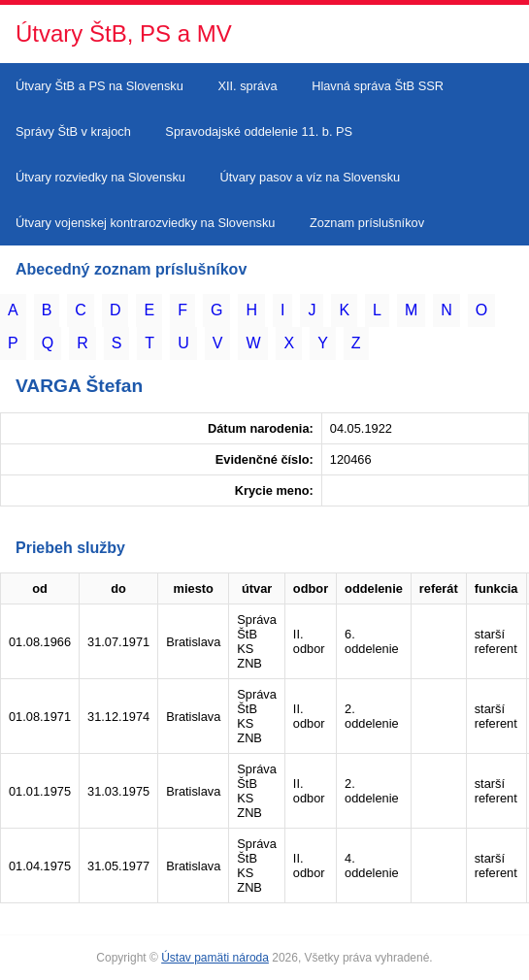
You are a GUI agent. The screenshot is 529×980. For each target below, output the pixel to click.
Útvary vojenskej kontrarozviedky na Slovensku (145, 223)
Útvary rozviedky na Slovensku (100, 177)
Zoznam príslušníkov (367, 223)
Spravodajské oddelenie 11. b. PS (259, 131)
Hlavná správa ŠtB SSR (378, 86)
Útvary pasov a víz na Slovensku (311, 177)
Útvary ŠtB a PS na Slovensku (99, 86)
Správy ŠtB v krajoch (73, 131)
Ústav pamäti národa (215, 958)
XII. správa (247, 86)
